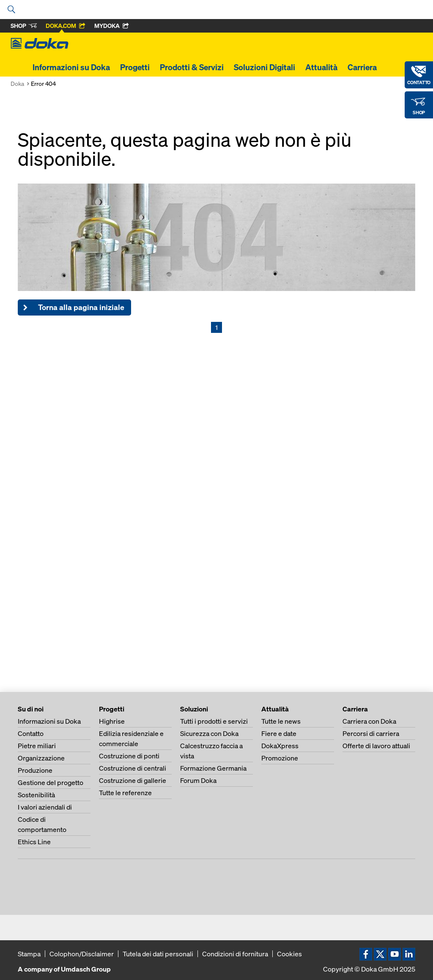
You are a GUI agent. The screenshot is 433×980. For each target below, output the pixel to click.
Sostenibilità (36, 795)
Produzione (35, 770)
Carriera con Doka (369, 721)
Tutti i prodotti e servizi (214, 721)
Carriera (362, 67)
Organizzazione (41, 758)
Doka (17, 84)
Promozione (280, 758)
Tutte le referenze (125, 793)
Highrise (112, 721)
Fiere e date (279, 733)
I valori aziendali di (45, 807)
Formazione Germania (213, 768)
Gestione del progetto (51, 782)
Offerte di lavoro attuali (376, 746)
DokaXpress (280, 746)
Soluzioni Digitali (264, 67)
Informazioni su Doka (71, 67)
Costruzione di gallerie (133, 780)
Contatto (31, 733)
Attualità (321, 67)
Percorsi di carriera (371, 733)
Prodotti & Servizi (192, 67)
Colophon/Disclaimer (82, 954)
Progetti (135, 67)
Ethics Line (34, 842)
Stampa (29, 954)
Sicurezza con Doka (209, 733)
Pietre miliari (37, 746)
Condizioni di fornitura (235, 954)
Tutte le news (281, 721)
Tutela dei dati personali (158, 954)
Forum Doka (198, 780)
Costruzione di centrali (133, 768)
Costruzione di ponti (129, 756)
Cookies (289, 954)
